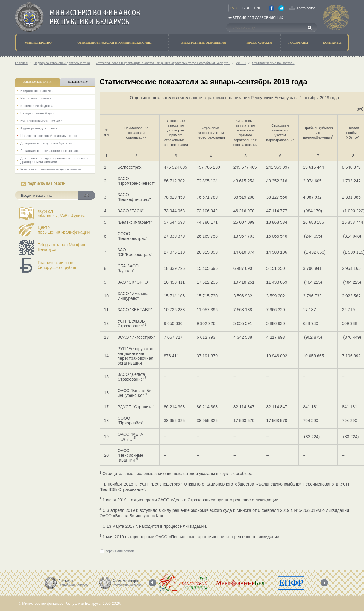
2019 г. (241, 63)
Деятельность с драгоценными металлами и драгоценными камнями (54, 160)
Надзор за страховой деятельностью (62, 63)
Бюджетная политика (37, 91)
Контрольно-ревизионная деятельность (51, 169)
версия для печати (120, 551)
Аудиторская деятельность (41, 128)
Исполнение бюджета (37, 106)
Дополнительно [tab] (78, 82)
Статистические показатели (273, 63)
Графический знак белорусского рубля (57, 265)
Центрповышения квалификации (64, 230)
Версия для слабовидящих (256, 18)
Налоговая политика (36, 98)
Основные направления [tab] (38, 82)
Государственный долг (38, 113)
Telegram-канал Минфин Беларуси (61, 247)
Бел (246, 8)
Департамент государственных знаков (50, 151)
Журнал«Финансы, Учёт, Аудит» (61, 214)
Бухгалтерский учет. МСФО (41, 121)
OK (87, 195)
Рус (234, 8)
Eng (258, 8)
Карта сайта (306, 8)
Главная (21, 63)
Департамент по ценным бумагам (46, 143)
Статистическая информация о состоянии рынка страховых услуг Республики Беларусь (163, 63)
